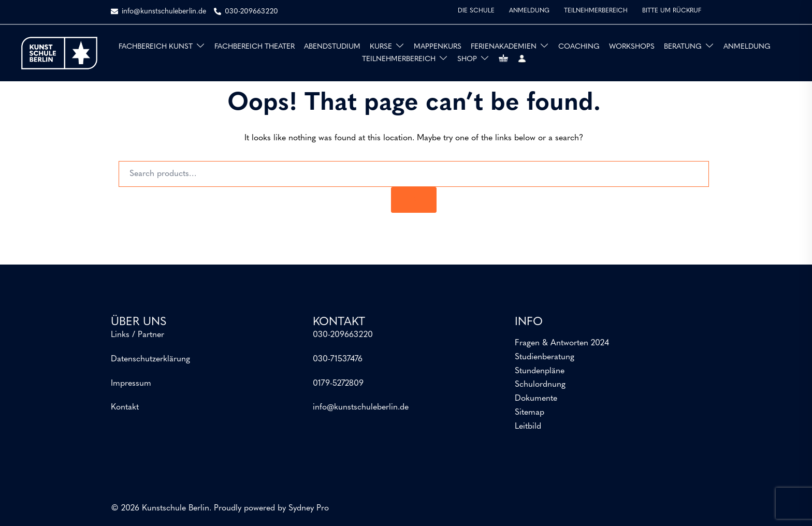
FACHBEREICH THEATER (255, 47)
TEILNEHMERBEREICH (596, 11)
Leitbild (528, 427)
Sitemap (530, 413)
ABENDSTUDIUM (332, 47)
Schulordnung (540, 385)
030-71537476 (338, 359)
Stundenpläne (540, 371)
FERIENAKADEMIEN (504, 47)
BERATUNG (683, 47)
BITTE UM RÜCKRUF (672, 11)
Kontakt (125, 407)
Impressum (131, 384)
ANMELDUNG (529, 11)
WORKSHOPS (632, 47)
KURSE (381, 47)
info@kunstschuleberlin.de (361, 407)
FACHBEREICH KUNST (156, 47)
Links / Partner (137, 335)
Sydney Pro (309, 508)
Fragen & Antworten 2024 (562, 343)
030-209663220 (343, 335)
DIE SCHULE (476, 11)
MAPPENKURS (438, 47)
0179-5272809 (338, 384)
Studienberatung (545, 357)
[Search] (414, 200)
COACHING (579, 47)
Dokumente (536, 399)
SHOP (467, 59)
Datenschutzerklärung (150, 359)
